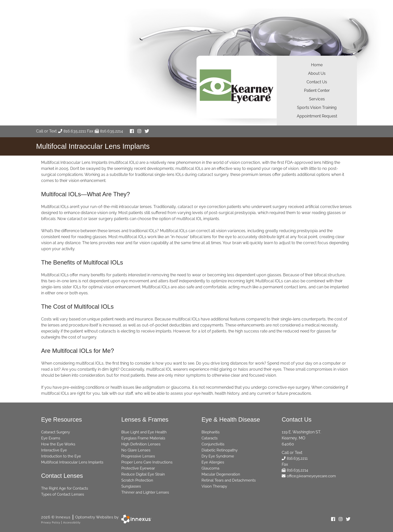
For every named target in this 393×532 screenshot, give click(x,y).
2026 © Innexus (80, 517)
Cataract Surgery (56, 432)
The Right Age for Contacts (65, 488)
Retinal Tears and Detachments (229, 480)
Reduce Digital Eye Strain (143, 474)
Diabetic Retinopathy (220, 450)
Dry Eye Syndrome (218, 456)
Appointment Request (317, 116)
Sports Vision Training (317, 108)
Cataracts (210, 438)
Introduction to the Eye (61, 456)
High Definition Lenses (141, 444)
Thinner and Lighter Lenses (145, 492)
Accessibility (72, 523)
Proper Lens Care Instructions (147, 462)
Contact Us (317, 82)
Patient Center (317, 90)
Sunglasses (131, 486)
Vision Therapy (214, 486)
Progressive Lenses (138, 456)
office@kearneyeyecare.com (309, 476)
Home (317, 65)
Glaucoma (210, 468)
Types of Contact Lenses (63, 494)
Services (317, 99)
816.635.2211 (72, 131)
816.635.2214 (109, 131)
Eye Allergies (213, 462)
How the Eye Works (58, 444)
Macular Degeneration (221, 474)
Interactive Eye (54, 450)
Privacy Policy (51, 523)
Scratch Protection (137, 480)
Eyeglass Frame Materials (143, 438)
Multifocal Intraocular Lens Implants (72, 462)
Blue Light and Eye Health (144, 432)
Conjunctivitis (213, 444)
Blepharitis (211, 432)
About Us (317, 73)
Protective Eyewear (138, 468)
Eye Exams (51, 438)
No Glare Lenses (136, 450)
